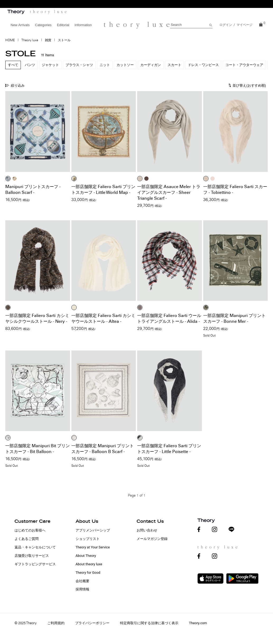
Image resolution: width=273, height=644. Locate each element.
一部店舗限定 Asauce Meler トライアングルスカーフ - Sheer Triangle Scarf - (169, 192)
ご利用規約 (56, 623)
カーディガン (151, 65)
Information (83, 25)
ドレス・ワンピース (203, 65)
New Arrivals (20, 25)
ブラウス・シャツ (79, 65)
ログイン (226, 25)
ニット (105, 65)
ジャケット (50, 65)
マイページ (244, 25)
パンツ (30, 65)
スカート (174, 65)
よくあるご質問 (27, 539)
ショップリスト (88, 539)
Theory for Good (88, 573)
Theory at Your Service (93, 547)
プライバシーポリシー (92, 623)
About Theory (86, 556)
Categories (43, 25)
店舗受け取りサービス (32, 556)
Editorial (63, 25)
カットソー (125, 65)
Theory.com (198, 623)
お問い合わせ (147, 530)
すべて (13, 65)
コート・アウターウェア (244, 65)
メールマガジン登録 (152, 539)
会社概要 (82, 581)
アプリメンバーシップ (93, 530)
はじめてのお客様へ (30, 530)
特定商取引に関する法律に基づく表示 (149, 623)
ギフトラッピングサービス (35, 564)
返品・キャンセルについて (35, 547)
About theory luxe (89, 564)
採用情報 (82, 589)
